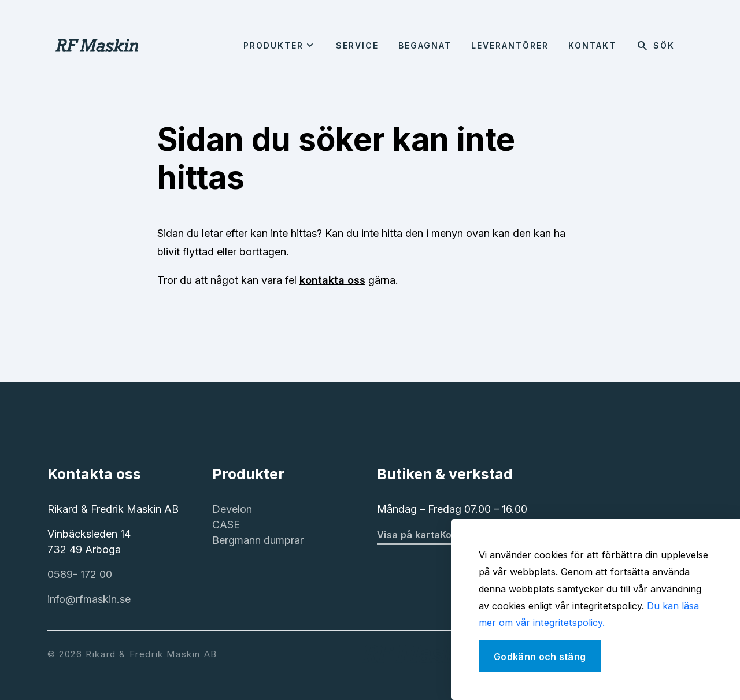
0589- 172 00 (80, 574)
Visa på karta (408, 534)
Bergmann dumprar (258, 540)
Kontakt (592, 45)
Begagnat (425, 45)
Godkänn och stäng (540, 657)
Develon (232, 509)
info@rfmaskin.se (89, 599)
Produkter (273, 45)
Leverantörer (510, 45)
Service (357, 45)
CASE (226, 525)
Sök (655, 46)
